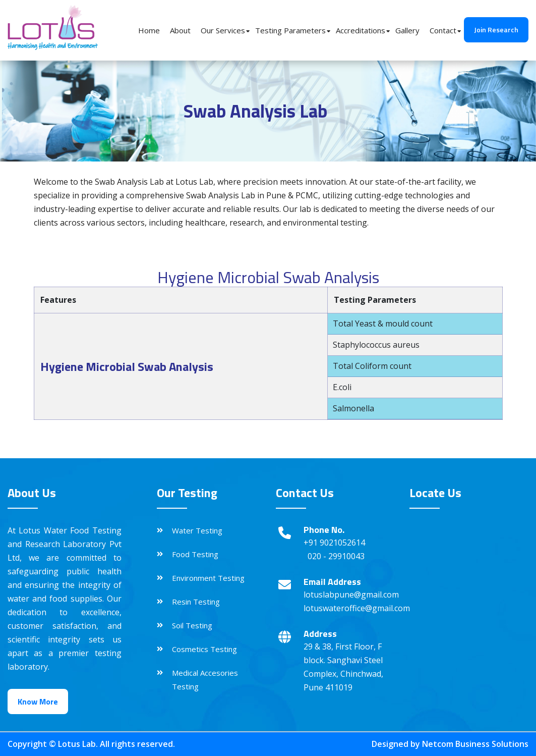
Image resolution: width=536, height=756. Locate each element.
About (180, 30)
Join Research (496, 30)
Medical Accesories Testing (205, 680)
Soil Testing (192, 625)
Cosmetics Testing (204, 649)
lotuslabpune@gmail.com (351, 595)
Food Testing (195, 554)
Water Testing (197, 530)
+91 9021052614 (334, 543)
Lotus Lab (77, 744)
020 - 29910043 (336, 556)
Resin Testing (196, 602)
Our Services (223, 30)
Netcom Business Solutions (475, 744)
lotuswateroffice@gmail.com (357, 608)
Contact (443, 30)
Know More (38, 701)
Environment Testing (208, 578)
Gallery (407, 30)
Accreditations (361, 30)
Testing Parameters (290, 30)
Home (149, 30)
